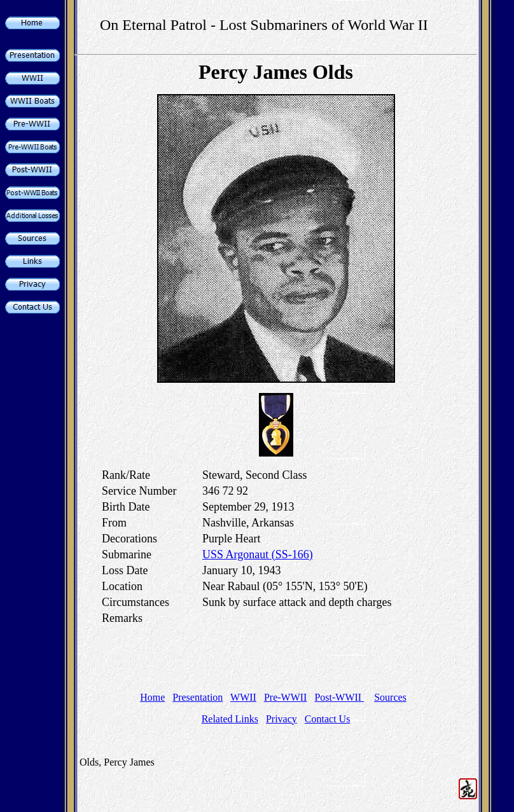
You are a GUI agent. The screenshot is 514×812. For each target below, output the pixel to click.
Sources (390, 697)
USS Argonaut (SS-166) (258, 554)
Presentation (198, 697)
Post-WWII (339, 697)
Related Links (230, 719)
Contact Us (328, 719)
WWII (243, 697)
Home (152, 697)
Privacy (281, 719)
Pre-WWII (286, 697)
